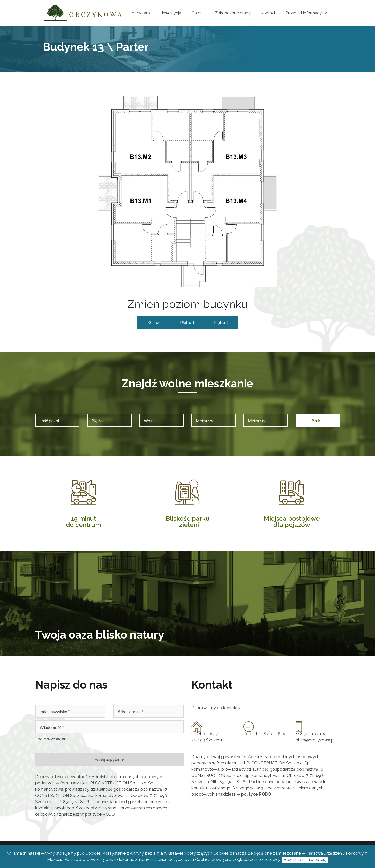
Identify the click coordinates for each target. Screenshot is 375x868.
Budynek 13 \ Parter (96, 47)
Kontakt (268, 13)
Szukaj (318, 420)
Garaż (154, 322)
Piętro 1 (187, 322)
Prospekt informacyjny (306, 13)
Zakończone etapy (233, 13)
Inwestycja (172, 13)
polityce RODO (100, 814)
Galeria (198, 13)
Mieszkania (142, 13)
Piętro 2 (221, 322)
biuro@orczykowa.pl (315, 740)
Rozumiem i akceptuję (305, 860)
